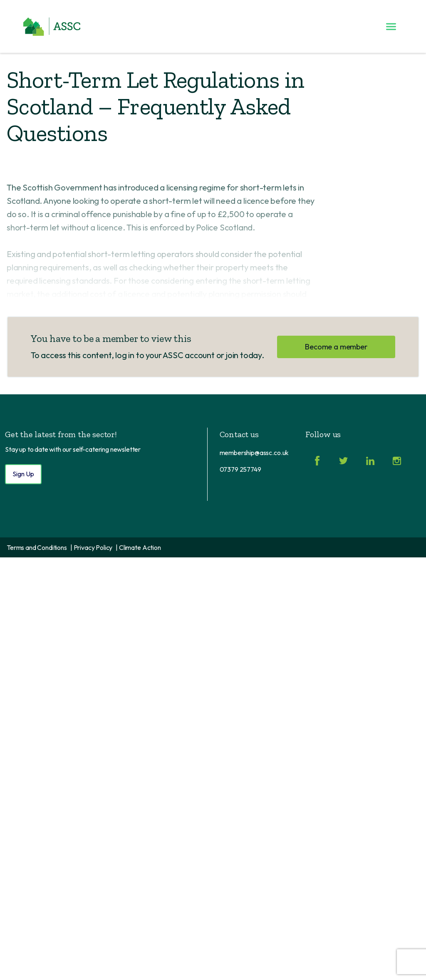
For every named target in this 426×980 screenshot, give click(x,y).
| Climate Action (138, 547)
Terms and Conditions (37, 547)
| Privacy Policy (91, 547)
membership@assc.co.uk (254, 453)
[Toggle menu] (391, 27)
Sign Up (23, 474)
